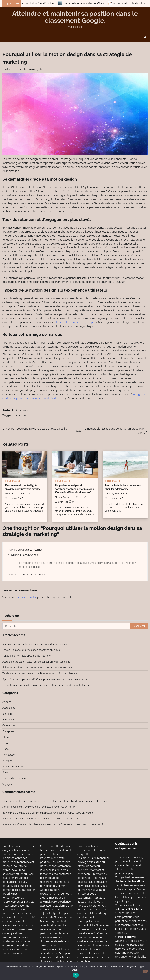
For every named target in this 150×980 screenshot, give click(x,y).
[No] (145, 971)
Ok (76, 975)
